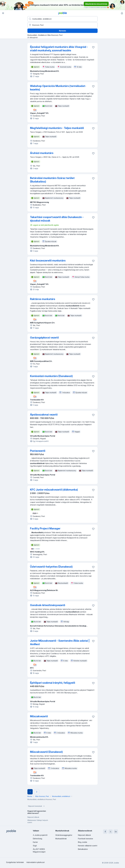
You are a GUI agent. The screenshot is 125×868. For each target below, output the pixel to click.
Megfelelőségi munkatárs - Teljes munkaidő (57, 128)
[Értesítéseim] (122, 13)
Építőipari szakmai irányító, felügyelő (53, 683)
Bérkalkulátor (83, 849)
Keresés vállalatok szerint (88, 846)
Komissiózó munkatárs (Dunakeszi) (51, 376)
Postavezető (38, 451)
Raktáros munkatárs (43, 299)
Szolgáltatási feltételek (15, 862)
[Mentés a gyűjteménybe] (93, 47)
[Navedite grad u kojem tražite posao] (62, 25)
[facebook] (105, 832)
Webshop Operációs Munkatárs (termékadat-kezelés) (58, 88)
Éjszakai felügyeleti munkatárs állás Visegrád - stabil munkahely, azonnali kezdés (59, 49)
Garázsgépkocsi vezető (44, 338)
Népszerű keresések (37, 806)
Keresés (62, 31)
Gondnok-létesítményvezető (48, 605)
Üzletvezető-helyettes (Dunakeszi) (51, 567)
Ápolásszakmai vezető (44, 415)
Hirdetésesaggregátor (64, 835)
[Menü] (3, 13)
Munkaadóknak (61, 839)
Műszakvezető (39, 716)
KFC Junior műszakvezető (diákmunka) (54, 490)
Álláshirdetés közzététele (96, 4)
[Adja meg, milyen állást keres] (62, 19)
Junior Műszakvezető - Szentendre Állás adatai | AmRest (60, 642)
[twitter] (111, 832)
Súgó (35, 846)
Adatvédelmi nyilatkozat (36, 862)
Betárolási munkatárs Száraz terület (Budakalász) (52, 180)
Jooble (116, 863)
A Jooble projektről (40, 835)
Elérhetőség (37, 839)
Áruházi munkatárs (42, 153)
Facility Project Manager (45, 528)
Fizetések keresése (85, 839)
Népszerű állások (33, 817)
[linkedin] (116, 832)
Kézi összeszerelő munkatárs (48, 261)
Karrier (35, 842)
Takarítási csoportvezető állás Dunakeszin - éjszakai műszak (57, 219)
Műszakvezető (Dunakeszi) (46, 752)
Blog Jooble (83, 842)
